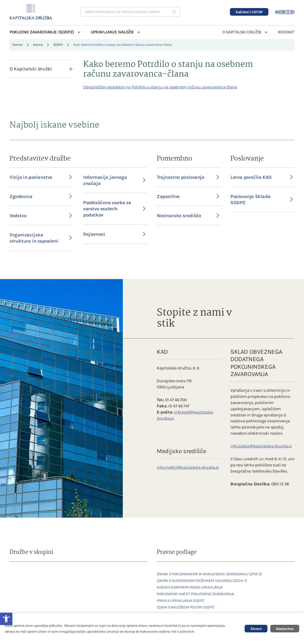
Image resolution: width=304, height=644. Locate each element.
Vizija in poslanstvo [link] (41, 177)
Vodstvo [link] (41, 216)
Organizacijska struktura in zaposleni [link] (41, 238)
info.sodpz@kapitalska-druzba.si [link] (261, 446)
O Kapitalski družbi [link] (31, 69)
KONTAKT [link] (286, 32)
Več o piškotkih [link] (183, 632)
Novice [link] (38, 45)
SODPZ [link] (58, 45)
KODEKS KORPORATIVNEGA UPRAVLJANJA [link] (190, 587)
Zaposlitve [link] (188, 196)
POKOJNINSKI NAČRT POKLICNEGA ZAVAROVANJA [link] (195, 594)
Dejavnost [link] (114, 234)
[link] (23, 574)
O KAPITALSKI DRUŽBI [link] (242, 32)
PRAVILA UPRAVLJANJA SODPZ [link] (180, 600)
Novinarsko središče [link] (188, 216)
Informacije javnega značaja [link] (114, 180)
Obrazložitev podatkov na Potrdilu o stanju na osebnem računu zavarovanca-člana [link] (160, 87)
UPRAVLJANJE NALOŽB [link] (112, 32)
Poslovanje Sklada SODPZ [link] (261, 200)
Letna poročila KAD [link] (261, 177)
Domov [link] (17, 45)
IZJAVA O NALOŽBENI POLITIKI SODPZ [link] (186, 607)
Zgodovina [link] (41, 196)
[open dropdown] (68, 69)
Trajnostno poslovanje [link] (188, 177)
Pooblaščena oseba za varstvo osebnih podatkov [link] (114, 209)
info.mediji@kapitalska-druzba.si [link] (188, 467)
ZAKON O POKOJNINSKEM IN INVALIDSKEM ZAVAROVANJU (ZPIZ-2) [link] (209, 574)
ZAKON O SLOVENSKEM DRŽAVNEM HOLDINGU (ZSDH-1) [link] (202, 581)
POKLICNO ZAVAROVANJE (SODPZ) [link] (42, 32)
